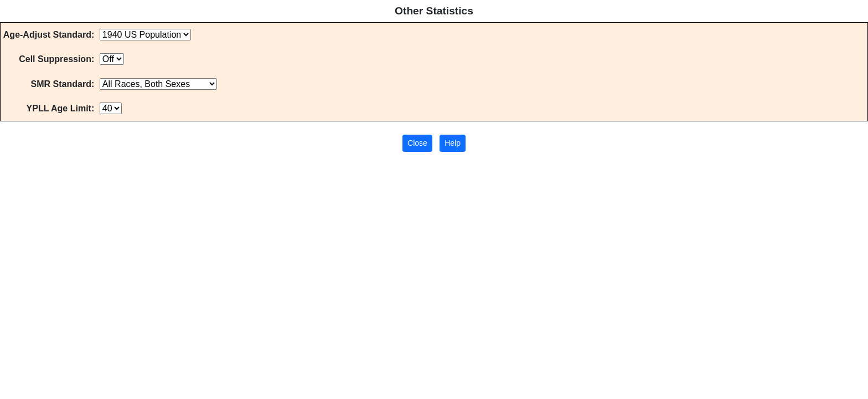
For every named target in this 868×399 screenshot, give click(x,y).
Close (417, 143)
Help (453, 143)
